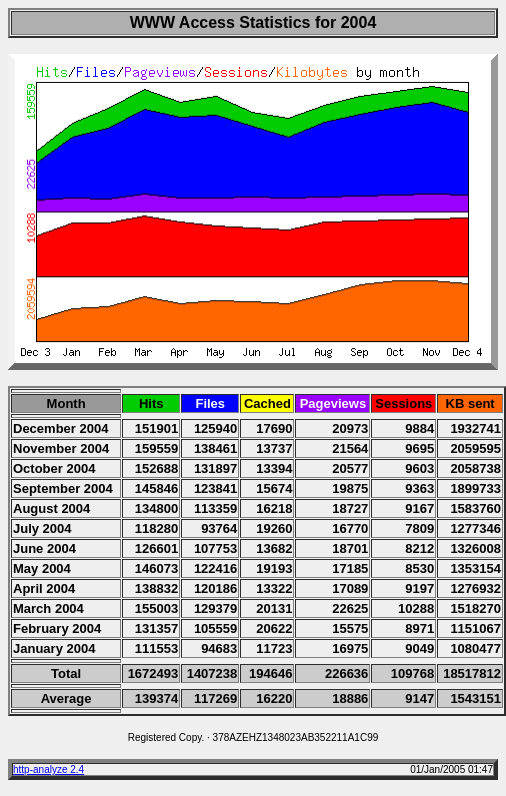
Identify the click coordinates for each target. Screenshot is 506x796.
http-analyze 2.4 (48, 769)
